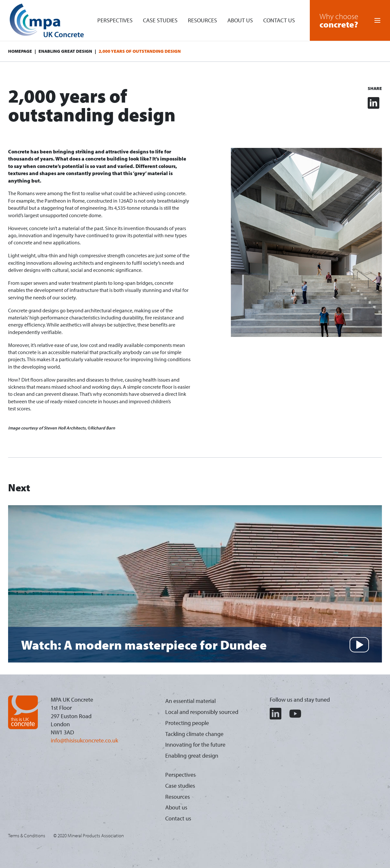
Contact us (279, 20)
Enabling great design (65, 51)
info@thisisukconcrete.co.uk (84, 740)
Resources (202, 20)
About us (240, 20)
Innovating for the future (195, 745)
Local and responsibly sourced (202, 712)
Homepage (20, 51)
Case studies (160, 20)
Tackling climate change (194, 734)
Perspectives (115, 20)
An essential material (190, 701)
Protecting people (187, 723)
